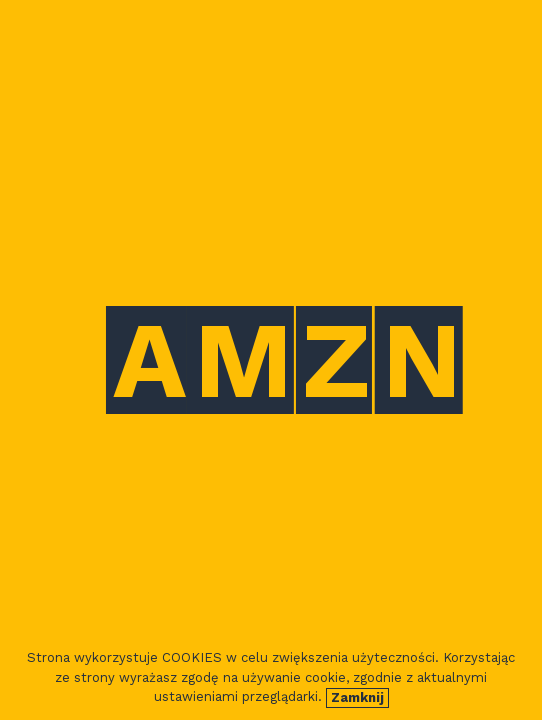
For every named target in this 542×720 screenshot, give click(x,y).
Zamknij (357, 697)
